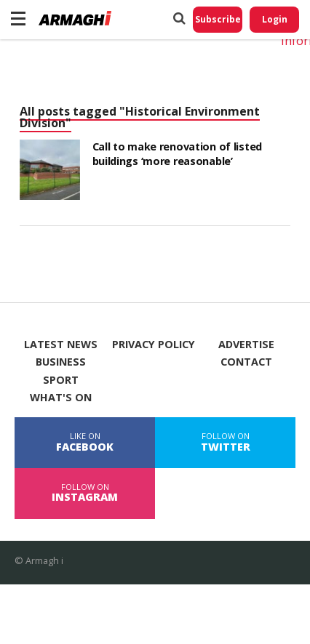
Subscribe (218, 19)
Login (275, 19)
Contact (246, 362)
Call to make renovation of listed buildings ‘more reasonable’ (178, 154)
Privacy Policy (154, 345)
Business (61, 362)
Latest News (61, 345)
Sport (61, 380)
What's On (61, 398)
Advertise (246, 345)
